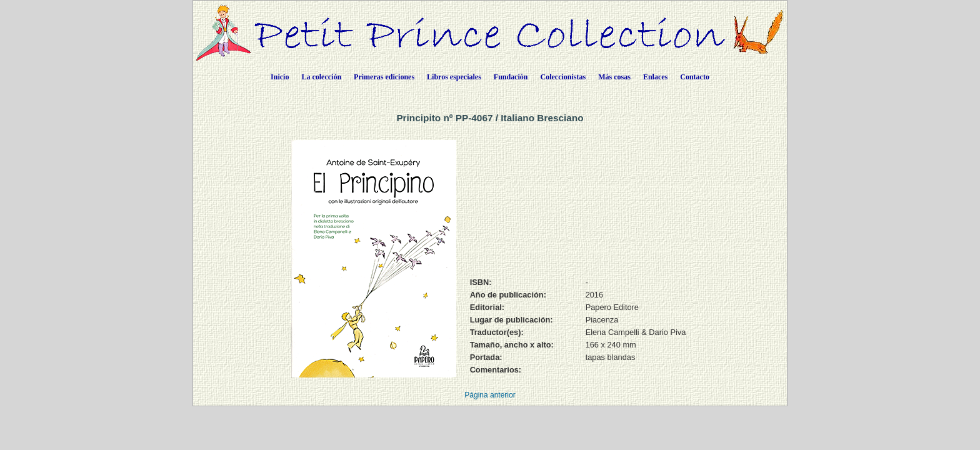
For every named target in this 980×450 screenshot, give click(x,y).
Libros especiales (454, 77)
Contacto (695, 77)
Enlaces (655, 77)
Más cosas (614, 77)
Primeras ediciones (384, 77)
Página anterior (490, 395)
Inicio (280, 77)
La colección (321, 77)
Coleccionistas (563, 77)
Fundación (511, 77)
